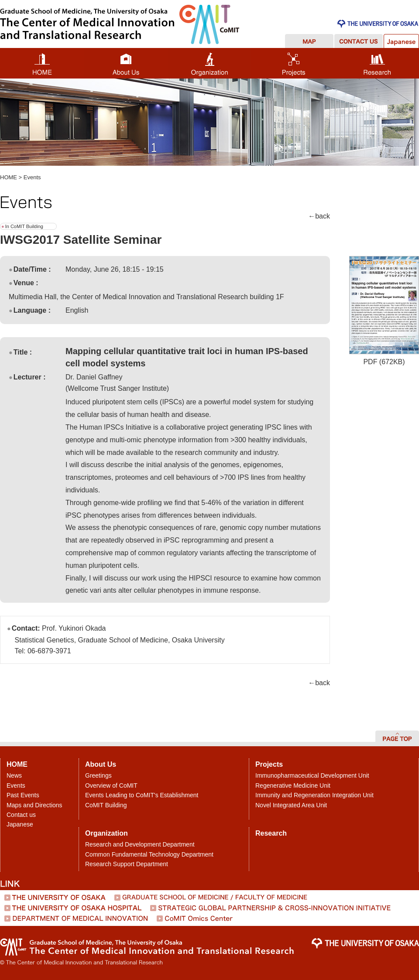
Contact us (21, 815)
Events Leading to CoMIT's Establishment (142, 795)
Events (32, 177)
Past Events (23, 795)
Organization (106, 833)
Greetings (98, 775)
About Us (101, 764)
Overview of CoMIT (111, 785)
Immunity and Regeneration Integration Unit (314, 795)
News (14, 775)
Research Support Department (127, 864)
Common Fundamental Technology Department (149, 854)
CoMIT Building (106, 805)
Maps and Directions (34, 805)
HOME (9, 177)
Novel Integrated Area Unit (291, 805)
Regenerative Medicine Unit (293, 785)
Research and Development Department (140, 844)
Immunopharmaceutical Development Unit (312, 775)
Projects (269, 764)
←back (319, 216)
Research (271, 833)
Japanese (20, 824)
